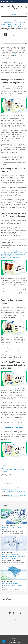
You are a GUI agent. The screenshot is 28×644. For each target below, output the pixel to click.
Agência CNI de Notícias (7, 476)
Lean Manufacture (6, 253)
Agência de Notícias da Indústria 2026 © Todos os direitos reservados (14, 638)
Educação (14, 15)
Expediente (14, 631)
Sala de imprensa (14, 627)
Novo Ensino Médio (20, 389)
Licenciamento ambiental (17, 253)
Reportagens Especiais (9, 526)
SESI (8, 2)
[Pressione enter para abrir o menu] (2, 7)
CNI (4, 2)
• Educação (4, 466)
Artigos (14, 623)
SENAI (11, 2)
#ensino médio (5, 470)
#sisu (23, 470)
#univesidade (4, 471)
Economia (12, 256)
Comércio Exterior (15, 258)
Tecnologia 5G (17, 251)
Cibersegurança (19, 256)
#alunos (15, 470)
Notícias (14, 619)
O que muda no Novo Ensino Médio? (13, 428)
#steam (19, 470)
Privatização (17, 254)
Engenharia (24, 251)
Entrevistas (14, 621)
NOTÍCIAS (14, 13)
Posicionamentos (14, 625)
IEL (15, 2)
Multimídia (14, 629)
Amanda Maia (11, 34)
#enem (10, 470)
